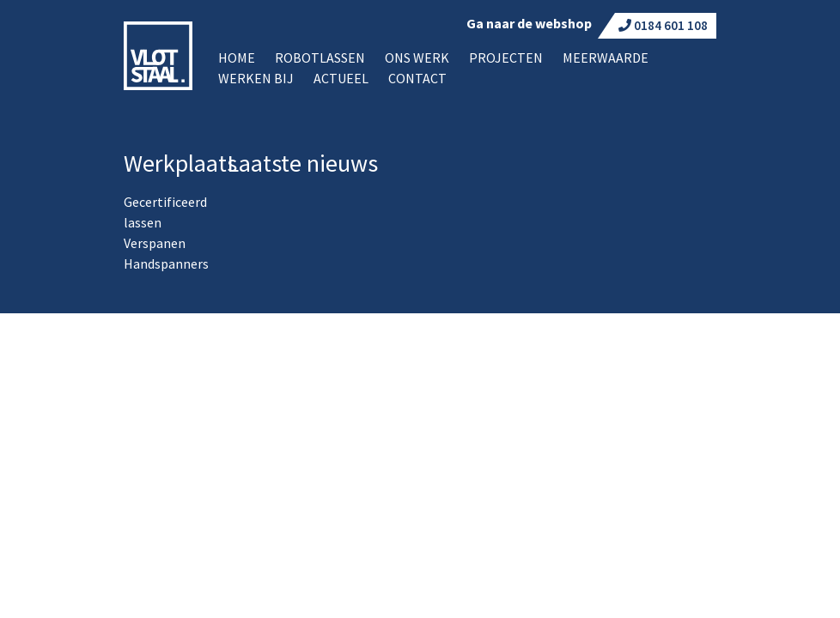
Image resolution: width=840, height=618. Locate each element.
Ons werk (417, 58)
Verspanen (155, 243)
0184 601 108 (663, 25)
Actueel (341, 78)
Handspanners (166, 264)
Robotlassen (320, 58)
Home (237, 58)
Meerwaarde (606, 58)
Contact (417, 78)
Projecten (506, 58)
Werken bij (256, 78)
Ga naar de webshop (529, 23)
